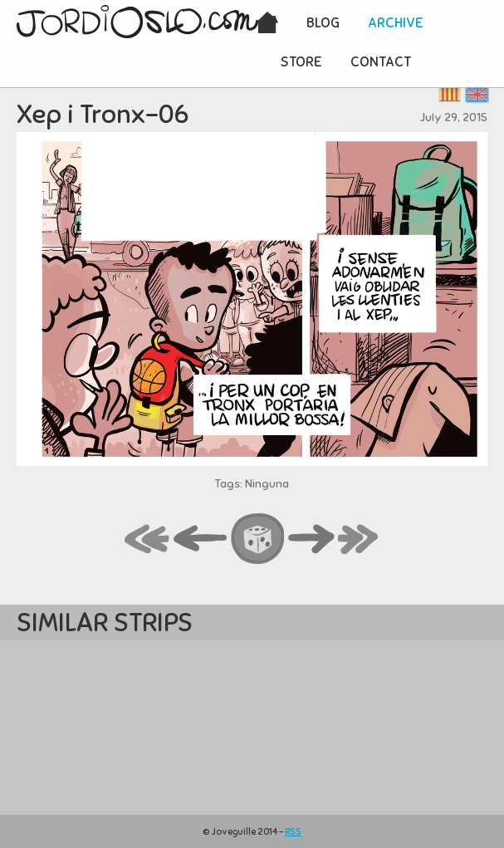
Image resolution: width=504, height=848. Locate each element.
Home (267, 24)
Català (450, 94)
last (359, 540)
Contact (381, 62)
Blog (323, 23)
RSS (293, 831)
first (148, 540)
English (477, 94)
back (201, 540)
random (258, 540)
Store (301, 62)
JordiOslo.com (137, 22)
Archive (396, 23)
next (311, 540)
